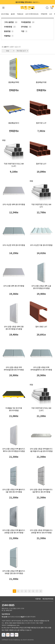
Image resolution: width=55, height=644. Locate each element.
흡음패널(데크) (14, 123)
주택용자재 (44, 14)
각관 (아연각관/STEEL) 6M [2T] (41, 206)
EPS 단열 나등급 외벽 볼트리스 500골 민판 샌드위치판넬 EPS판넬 (14, 572)
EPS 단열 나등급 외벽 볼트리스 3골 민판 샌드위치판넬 (14, 491)
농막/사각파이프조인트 (32, 14)
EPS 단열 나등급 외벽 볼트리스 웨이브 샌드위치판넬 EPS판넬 (14, 450)
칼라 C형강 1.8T (41, 327)
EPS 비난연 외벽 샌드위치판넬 (14, 245)
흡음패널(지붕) (41, 82)
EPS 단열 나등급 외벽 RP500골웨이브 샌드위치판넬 (41, 368)
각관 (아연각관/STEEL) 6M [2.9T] (41, 409)
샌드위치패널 (5, 14)
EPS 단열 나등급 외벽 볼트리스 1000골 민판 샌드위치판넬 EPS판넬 (14, 531)
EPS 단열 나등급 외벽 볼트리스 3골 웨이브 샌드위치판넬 (41, 491)
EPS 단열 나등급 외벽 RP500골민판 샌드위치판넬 (14, 368)
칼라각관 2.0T (41, 164)
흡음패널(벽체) (14, 82)
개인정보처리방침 (48, 599)
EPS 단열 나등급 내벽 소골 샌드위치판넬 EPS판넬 (41, 287)
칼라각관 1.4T (41, 123)
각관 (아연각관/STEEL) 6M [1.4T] (14, 165)
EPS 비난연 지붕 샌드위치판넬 (41, 245)
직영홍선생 (20, 14)
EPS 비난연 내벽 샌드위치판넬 (14, 204)
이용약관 (38, 599)
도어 (51, 14)
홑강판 (13, 14)
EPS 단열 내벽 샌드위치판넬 (14, 286)
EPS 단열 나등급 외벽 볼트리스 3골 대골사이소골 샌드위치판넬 (41, 450)
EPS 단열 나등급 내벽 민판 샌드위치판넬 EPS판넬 (14, 328)
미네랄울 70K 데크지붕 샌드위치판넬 (14, 409)
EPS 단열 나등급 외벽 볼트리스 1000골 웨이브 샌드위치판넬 (41, 531)
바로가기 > (27, 2)
